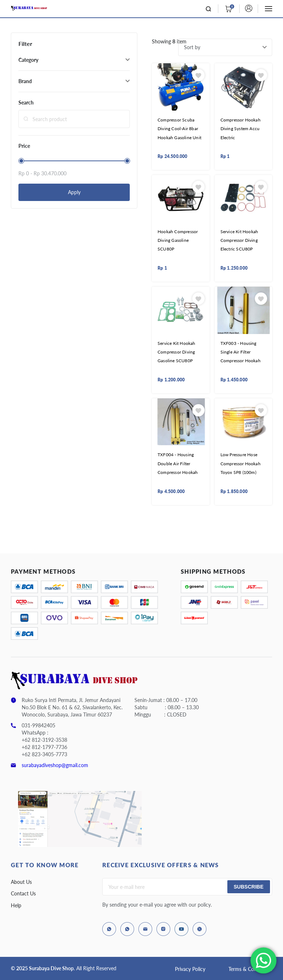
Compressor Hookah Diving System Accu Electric (241, 129)
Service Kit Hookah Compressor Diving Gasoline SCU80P (177, 352)
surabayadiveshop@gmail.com (55, 765)
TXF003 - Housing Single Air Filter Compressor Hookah (241, 352)
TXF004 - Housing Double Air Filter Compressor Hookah (178, 463)
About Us (21, 882)
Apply (74, 192)
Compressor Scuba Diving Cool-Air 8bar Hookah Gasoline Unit (179, 129)
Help (16, 905)
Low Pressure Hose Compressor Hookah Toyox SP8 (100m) (241, 463)
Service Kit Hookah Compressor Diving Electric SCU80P (239, 240)
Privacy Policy (190, 969)
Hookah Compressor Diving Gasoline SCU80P (178, 240)
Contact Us (23, 893)
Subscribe (249, 887)
